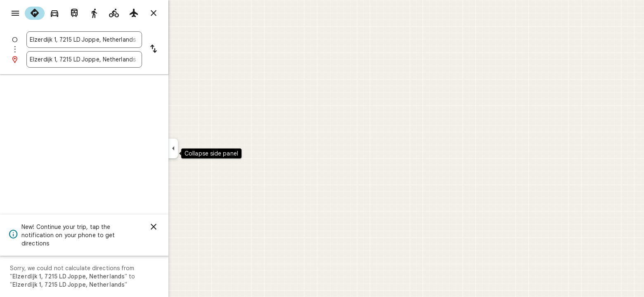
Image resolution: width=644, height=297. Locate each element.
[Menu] (15, 14)
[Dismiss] (183, 227)
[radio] (64, 13)
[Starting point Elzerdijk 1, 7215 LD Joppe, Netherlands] (114, 40)
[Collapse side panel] (203, 148)
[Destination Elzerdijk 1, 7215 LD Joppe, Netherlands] (114, 59)
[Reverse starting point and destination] (183, 49)
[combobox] (114, 40)
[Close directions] (183, 13)
